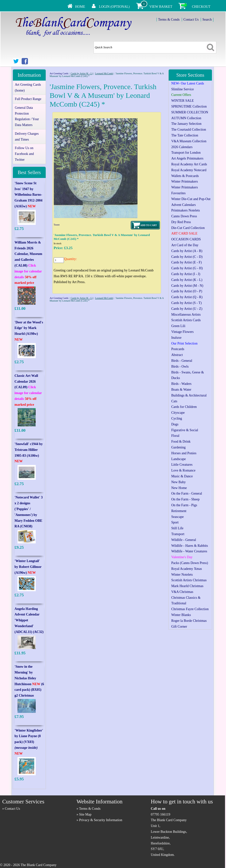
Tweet (57, 225)
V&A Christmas (182, 592)
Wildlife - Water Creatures (189, 551)
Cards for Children (184, 407)
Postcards (178, 349)
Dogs (175, 424)
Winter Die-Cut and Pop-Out (191, 199)
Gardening (178, 447)
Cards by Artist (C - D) (187, 257)
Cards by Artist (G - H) (187, 268)
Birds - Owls (180, 367)
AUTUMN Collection (186, 118)
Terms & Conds (169, 20)
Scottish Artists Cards (186, 320)
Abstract (177, 355)
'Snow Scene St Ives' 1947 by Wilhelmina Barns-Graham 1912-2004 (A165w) (29, 195)
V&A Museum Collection (189, 141)
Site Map (85, 814)
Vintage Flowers (183, 332)
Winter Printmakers (185, 181)
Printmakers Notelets (186, 210)
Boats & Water (181, 390)
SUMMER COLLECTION (190, 112)
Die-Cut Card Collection (188, 228)
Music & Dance (182, 476)
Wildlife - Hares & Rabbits (190, 546)
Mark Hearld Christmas (187, 586)
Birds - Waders (181, 384)
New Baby (179, 482)
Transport (178, 534)
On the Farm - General (187, 493)
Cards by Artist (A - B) (187, 251)
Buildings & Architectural (189, 395)
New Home (179, 488)
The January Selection (186, 124)
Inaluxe (176, 338)
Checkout (201, 7)
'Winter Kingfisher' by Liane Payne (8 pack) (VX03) (29, 742)
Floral (175, 436)
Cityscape (178, 413)
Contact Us (191, 20)
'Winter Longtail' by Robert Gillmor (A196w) (28, 567)
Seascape (178, 517)
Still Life (177, 528)
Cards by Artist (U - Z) (187, 309)
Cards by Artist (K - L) (82, 73)
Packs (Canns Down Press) (190, 563)
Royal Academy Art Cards (189, 164)
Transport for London (186, 153)
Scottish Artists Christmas (189, 580)
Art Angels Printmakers (187, 158)
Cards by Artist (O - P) (187, 291)
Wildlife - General (184, 540)
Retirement (179, 511)
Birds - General (182, 361)
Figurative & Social (185, 430)
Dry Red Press (181, 222)
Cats (174, 401)
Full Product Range (28, 99)
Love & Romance (183, 470)
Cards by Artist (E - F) (187, 262)
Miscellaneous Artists (186, 315)
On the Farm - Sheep (186, 499)
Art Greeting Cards (59, 73)
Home (80, 7)
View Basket (161, 7)
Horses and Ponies (184, 453)
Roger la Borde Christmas (189, 621)
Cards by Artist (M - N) (187, 286)
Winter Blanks (181, 615)
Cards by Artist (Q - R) (187, 297)
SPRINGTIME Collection (189, 106)
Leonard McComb (104, 73)
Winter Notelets (182, 575)
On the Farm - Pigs (184, 505)
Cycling (177, 418)
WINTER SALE (183, 101)
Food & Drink (181, 442)
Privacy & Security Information (101, 820)
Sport (175, 522)
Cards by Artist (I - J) (186, 274)
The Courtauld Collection (189, 130)
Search (207, 20)
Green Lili (178, 326)
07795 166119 (161, 814)
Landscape (179, 459)
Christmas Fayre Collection (190, 609)
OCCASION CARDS (186, 239)
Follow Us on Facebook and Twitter (24, 154)
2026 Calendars (182, 147)
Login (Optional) (114, 7)
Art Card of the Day (185, 245)
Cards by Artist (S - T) (187, 303)
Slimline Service (183, 89)
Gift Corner (179, 627)
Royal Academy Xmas (187, 569)
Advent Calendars (184, 205)
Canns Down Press (184, 216)
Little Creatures (182, 465)
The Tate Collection (185, 135)
